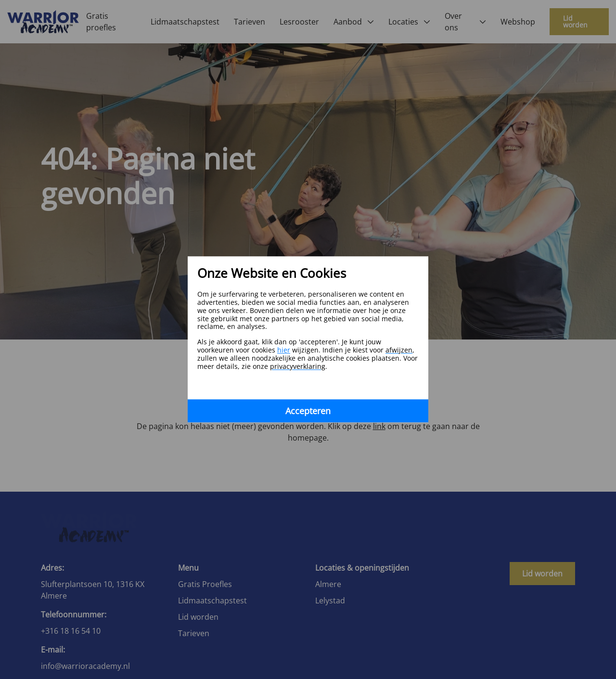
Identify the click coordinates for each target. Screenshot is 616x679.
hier (284, 350)
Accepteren (308, 411)
